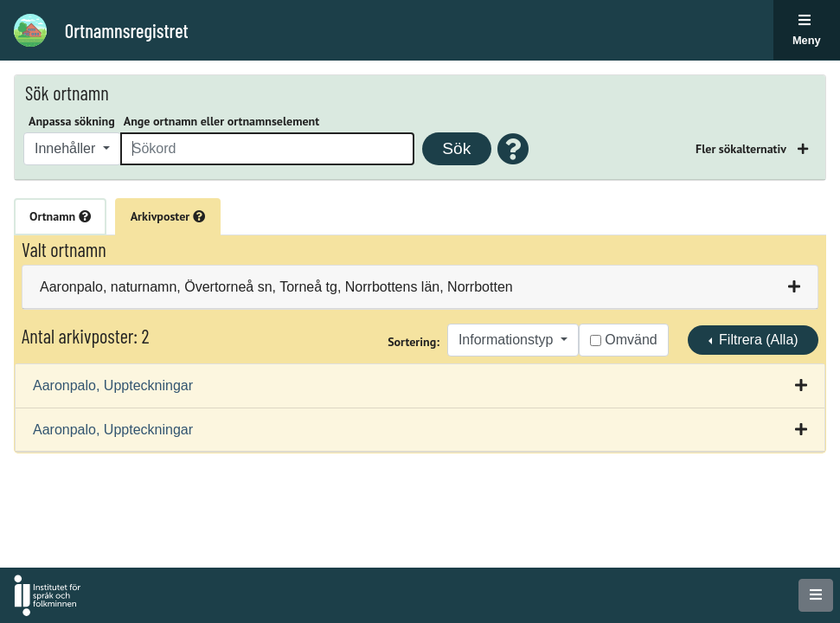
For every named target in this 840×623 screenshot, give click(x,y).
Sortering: (414, 342)
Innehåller (67, 148)
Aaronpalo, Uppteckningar (113, 385)
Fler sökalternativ (742, 149)
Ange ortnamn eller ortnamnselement (221, 121)
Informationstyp (508, 340)
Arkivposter (168, 216)
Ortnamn (60, 216)
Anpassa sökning (72, 121)
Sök (456, 148)
